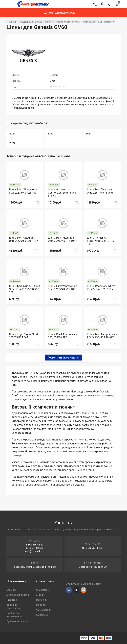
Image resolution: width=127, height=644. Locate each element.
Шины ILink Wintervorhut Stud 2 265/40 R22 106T (63, 288)
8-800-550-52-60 (35, 545)
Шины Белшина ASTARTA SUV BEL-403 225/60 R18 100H (25, 289)
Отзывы (11, 590)
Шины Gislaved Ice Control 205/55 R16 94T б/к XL (62, 193)
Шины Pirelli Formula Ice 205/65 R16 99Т (62, 336)
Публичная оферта (17, 621)
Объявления (43, 610)
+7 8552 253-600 (35, 548)
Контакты (42, 615)
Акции (40, 595)
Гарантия (12, 600)
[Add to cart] (38, 203)
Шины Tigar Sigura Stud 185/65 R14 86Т (23, 336)
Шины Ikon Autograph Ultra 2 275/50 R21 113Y (24, 239)
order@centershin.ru (35, 551)
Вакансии (42, 600)
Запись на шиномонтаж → (61, 13)
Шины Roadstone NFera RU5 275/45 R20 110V (101, 288)
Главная (12, 22)
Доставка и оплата (18, 595)
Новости (41, 605)
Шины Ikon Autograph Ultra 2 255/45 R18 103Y (62, 239)
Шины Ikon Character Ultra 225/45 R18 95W (100, 191)
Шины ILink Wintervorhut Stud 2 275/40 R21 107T (24, 191)
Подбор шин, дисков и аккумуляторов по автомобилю (50, 22)
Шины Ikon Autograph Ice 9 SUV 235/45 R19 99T (102, 336)
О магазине (43, 590)
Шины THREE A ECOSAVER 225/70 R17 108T (101, 241)
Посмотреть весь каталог (64, 358)
